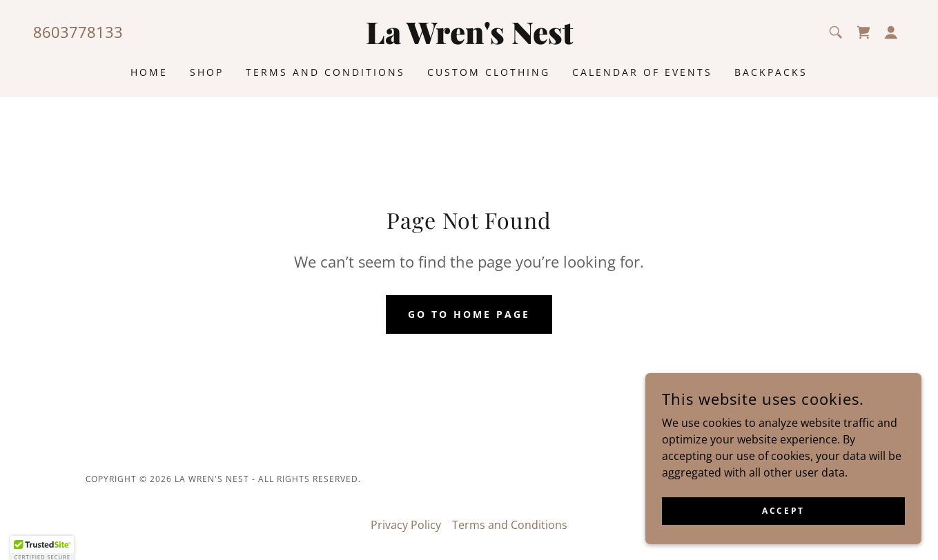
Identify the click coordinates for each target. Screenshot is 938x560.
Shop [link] (207, 72)
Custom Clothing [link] (489, 72)
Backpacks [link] (771, 72)
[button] (891, 32)
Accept (783, 529)
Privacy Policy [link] (406, 525)
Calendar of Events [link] (642, 72)
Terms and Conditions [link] (325, 72)
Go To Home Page (469, 314)
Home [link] (149, 72)
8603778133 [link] (78, 32)
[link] (469, 40)
